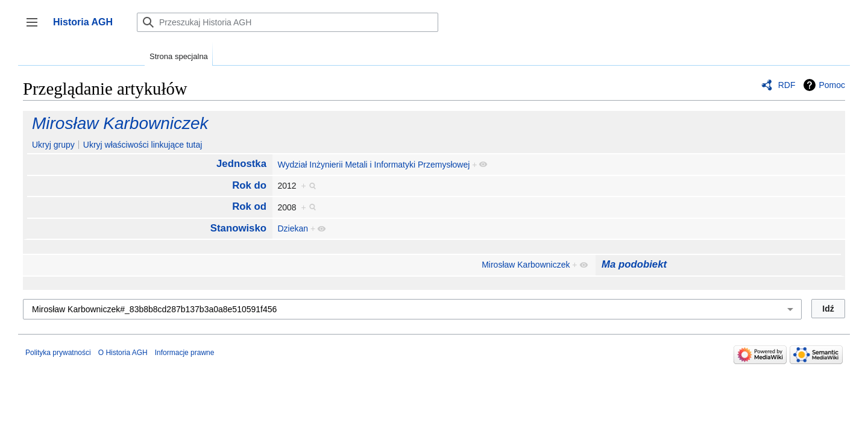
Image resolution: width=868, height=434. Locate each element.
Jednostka (241, 164)
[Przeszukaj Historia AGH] (288, 22)
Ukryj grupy (53, 145)
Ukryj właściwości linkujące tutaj (143, 145)
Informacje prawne (185, 353)
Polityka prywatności (58, 353)
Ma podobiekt (634, 264)
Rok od (249, 206)
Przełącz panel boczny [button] (36, 28)
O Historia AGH (123, 353)
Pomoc (832, 85)
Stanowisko (238, 228)
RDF (787, 85)
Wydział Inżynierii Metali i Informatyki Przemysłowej (373, 165)
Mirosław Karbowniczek (120, 123)
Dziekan (293, 228)
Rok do (249, 185)
